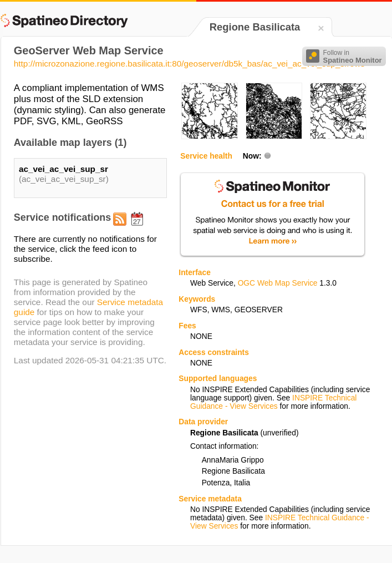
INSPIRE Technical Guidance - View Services (273, 402)
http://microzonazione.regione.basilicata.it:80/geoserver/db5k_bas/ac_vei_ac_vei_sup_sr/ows (189, 64)
